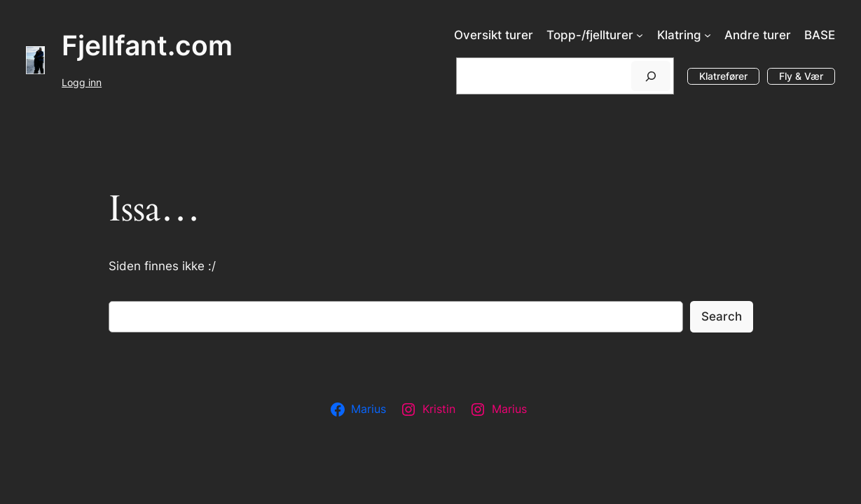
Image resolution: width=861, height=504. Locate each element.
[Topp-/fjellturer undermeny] (640, 35)
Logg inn (82, 82)
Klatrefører (723, 76)
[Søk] (651, 76)
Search (722, 316)
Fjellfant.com (147, 45)
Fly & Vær (801, 76)
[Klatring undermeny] (708, 35)
